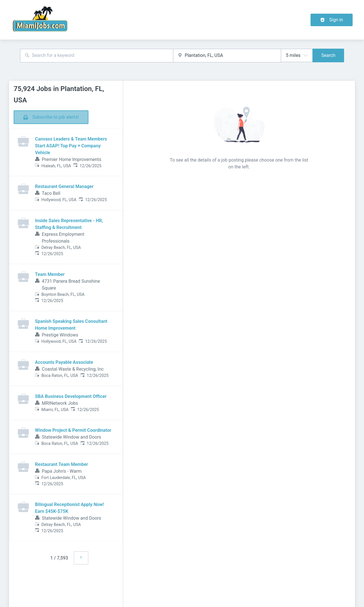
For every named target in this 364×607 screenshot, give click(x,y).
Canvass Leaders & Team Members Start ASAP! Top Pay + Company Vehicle (71, 146)
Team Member (50, 274)
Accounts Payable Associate (64, 362)
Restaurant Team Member (61, 464)
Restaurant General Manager (64, 186)
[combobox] (97, 56)
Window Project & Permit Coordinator (73, 430)
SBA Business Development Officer (71, 396)
